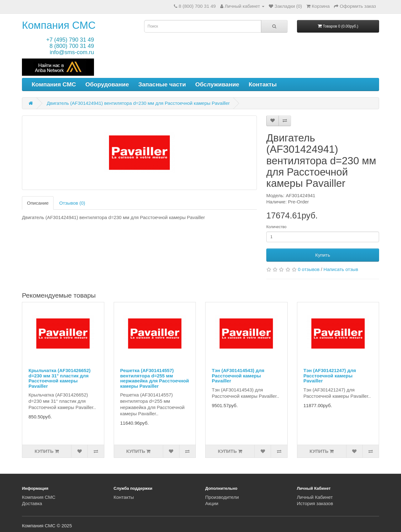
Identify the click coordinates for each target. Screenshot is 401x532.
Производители (222, 497)
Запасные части (162, 84)
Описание (38, 203)
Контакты (263, 84)
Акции (212, 503)
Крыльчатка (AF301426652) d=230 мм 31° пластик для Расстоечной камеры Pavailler (60, 378)
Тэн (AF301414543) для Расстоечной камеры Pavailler (238, 376)
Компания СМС (59, 25)
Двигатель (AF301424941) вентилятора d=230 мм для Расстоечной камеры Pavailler (138, 103)
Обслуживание (217, 84)
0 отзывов (309, 269)
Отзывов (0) (72, 203)
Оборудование (107, 84)
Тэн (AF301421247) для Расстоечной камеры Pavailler (330, 376)
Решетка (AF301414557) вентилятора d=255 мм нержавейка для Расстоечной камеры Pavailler (155, 378)
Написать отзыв (341, 269)
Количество (276, 227)
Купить (323, 255)
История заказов (315, 503)
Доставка (32, 503)
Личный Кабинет (315, 497)
